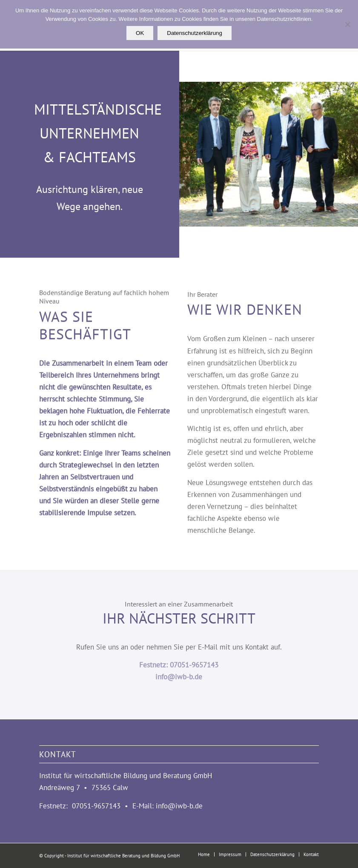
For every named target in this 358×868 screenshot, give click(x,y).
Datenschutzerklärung (195, 33)
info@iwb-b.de (179, 677)
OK (140, 33)
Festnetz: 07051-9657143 (179, 665)
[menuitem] (204, 854)
